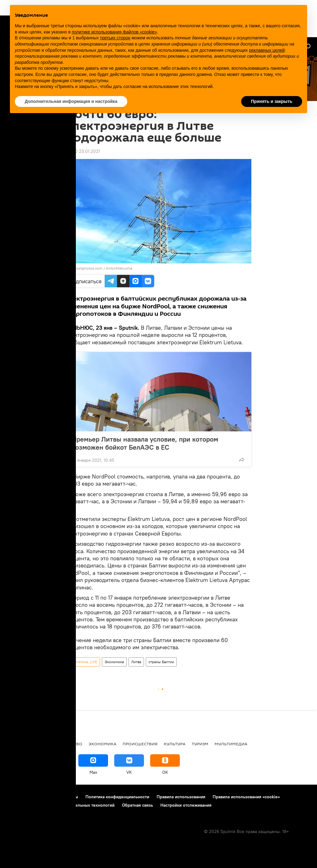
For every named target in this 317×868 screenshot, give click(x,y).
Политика (40, 744)
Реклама (43, 797)
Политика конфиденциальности (117, 797)
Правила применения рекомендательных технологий (61, 805)
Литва (136, 662)
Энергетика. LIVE (83, 662)
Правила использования (181, 797)
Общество (70, 744)
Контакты (69, 797)
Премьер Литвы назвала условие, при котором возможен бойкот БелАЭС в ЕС (145, 443)
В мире (14, 744)
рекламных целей (267, 50)
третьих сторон (115, 38)
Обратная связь (137, 805)
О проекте (17, 797)
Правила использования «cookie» (246, 797)
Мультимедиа (231, 744)
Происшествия (140, 744)
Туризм (200, 744)
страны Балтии (161, 662)
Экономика (114, 662)
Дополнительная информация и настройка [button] (71, 101)
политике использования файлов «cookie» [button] (114, 32)
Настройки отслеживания (186, 805)
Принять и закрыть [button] (272, 101)
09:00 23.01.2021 (83, 151)
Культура (175, 744)
